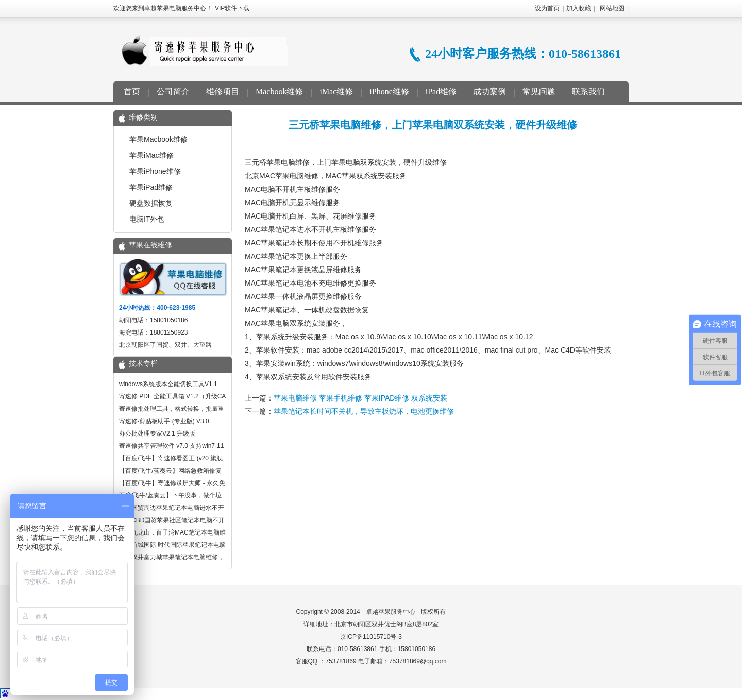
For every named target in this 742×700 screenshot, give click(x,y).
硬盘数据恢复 (151, 203)
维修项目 (223, 91)
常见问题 (539, 91)
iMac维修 (336, 91)
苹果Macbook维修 (158, 139)
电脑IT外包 (147, 219)
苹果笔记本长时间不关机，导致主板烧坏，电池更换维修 (364, 411)
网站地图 (612, 8)
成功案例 (490, 91)
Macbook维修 (279, 91)
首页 (132, 91)
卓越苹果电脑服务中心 (204, 51)
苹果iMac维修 (151, 155)
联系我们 (588, 91)
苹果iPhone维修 (155, 171)
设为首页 (547, 8)
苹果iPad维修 (151, 187)
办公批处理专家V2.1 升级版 (157, 434)
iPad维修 (441, 91)
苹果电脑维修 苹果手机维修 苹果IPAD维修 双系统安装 (360, 398)
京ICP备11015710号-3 (371, 637)
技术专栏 (143, 364)
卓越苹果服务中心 (391, 612)
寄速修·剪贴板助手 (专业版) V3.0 (164, 421)
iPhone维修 (389, 91)
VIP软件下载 (232, 8)
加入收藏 (579, 8)
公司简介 (173, 91)
